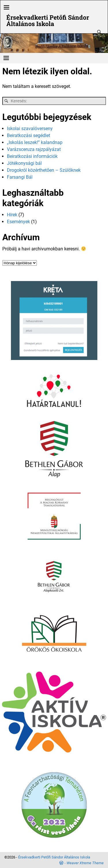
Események (18, 222)
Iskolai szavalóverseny (30, 129)
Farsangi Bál (20, 177)
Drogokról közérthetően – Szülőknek (44, 170)
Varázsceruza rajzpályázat (34, 149)
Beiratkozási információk (32, 156)
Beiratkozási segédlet (29, 135)
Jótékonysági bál (24, 163)
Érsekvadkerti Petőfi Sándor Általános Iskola (48, 20)
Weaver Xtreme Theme (85, 863)
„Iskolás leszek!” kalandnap (35, 142)
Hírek (12, 215)
